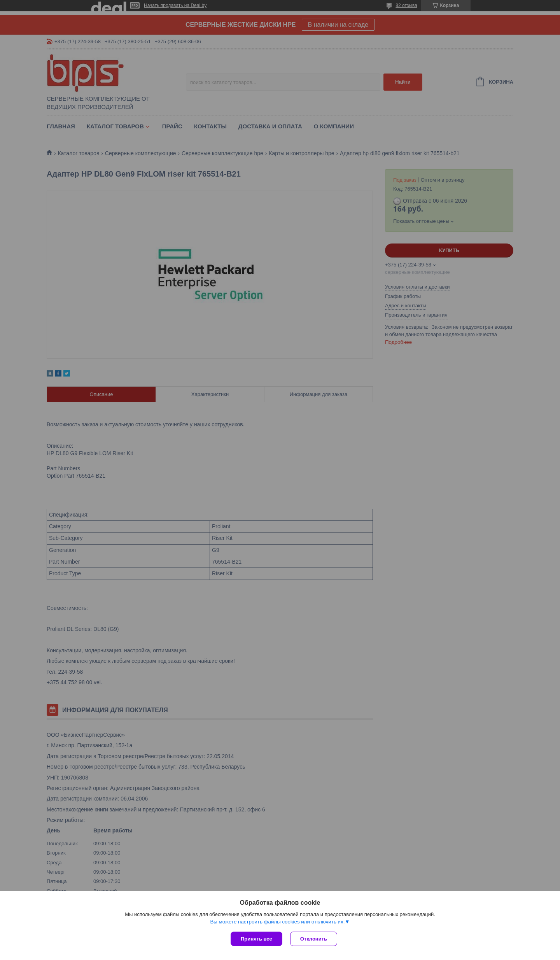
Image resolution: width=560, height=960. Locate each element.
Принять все (256, 939)
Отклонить (314, 939)
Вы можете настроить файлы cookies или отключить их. (277, 922)
